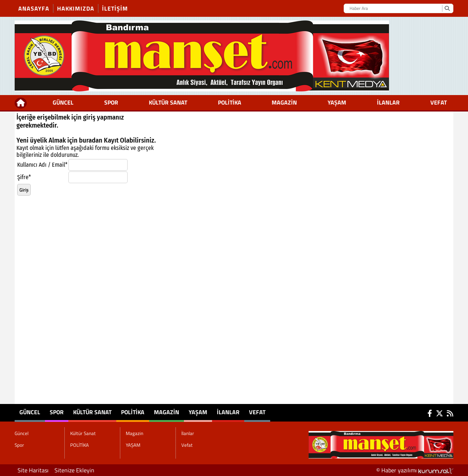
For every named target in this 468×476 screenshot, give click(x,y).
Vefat (439, 102)
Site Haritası (33, 470)
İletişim (115, 8)
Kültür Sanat (168, 102)
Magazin (284, 102)
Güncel (63, 102)
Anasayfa (34, 8)
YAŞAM (337, 102)
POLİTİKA (230, 102)
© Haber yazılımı (415, 470)
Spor (111, 102)
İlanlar (388, 102)
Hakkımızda (76, 8)
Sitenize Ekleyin (74, 470)
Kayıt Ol (115, 140)
